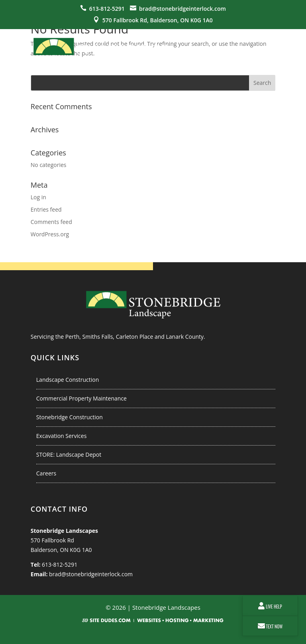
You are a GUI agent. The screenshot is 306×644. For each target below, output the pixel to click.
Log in (38, 197)
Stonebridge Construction (70, 417)
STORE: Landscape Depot (69, 455)
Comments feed (51, 222)
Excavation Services (62, 436)
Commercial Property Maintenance (81, 398)
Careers (46, 473)
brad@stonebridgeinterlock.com (182, 9)
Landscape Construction (68, 380)
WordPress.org (50, 234)
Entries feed (46, 209)
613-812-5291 (107, 9)
